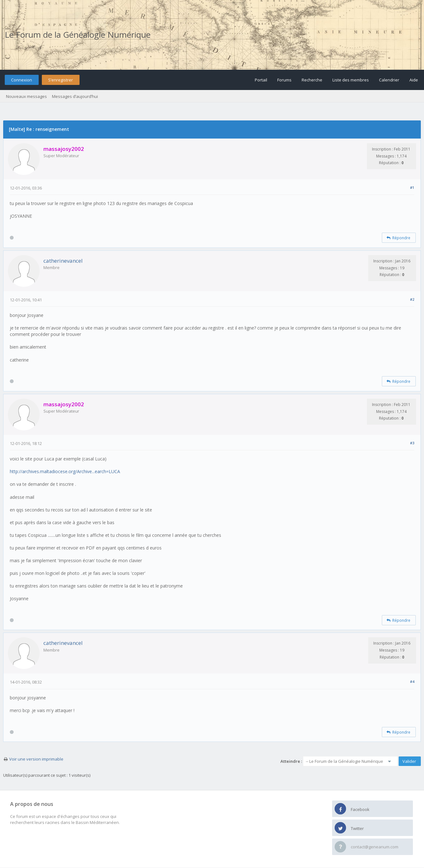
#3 (412, 443)
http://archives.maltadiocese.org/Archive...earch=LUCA (65, 471)
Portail (261, 80)
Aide (414, 80)
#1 (412, 187)
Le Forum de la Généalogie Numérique (78, 35)
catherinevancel (63, 261)
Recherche (312, 80)
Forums (284, 80)
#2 (412, 299)
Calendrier (389, 80)
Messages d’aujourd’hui (75, 96)
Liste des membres (351, 80)
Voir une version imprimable (36, 759)
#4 (412, 682)
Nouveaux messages (26, 96)
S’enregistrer (61, 80)
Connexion (22, 80)
